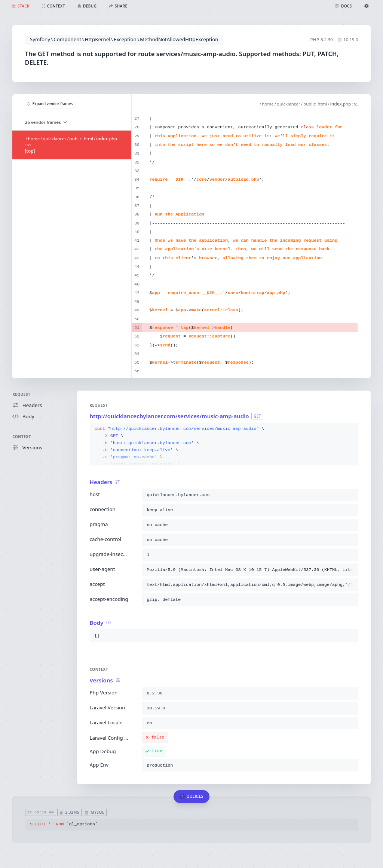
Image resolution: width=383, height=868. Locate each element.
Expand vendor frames (50, 104)
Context (22, 437)
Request (21, 394)
